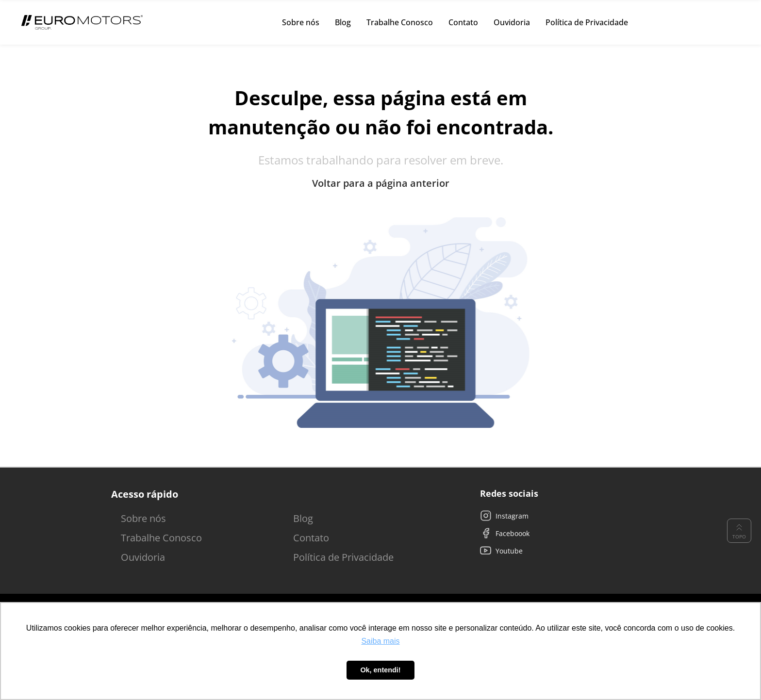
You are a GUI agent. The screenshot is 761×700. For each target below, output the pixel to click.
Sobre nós (143, 518)
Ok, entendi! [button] (380, 670)
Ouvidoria (143, 557)
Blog (303, 518)
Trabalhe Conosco (161, 538)
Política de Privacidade (343, 557)
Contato (311, 538)
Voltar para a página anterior (381, 183)
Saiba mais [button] (380, 641)
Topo (739, 531)
